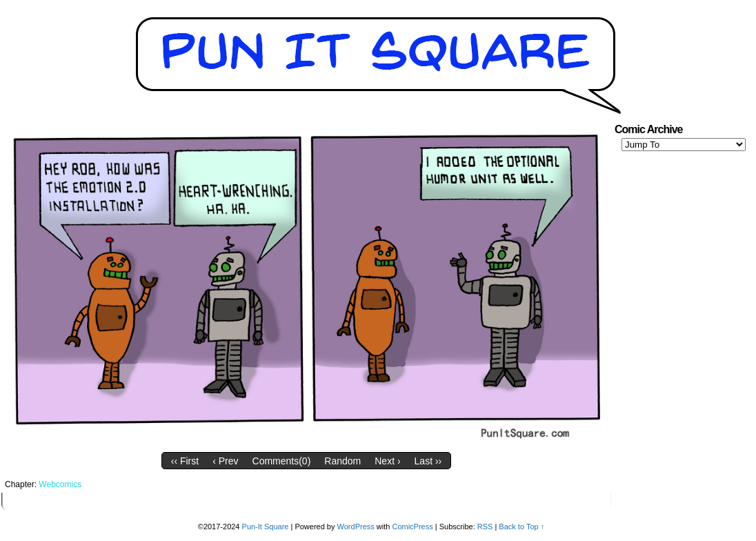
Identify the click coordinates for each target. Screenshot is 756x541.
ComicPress (412, 527)
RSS (485, 527)
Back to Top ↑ (521, 527)
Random (342, 461)
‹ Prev (225, 461)
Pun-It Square (266, 527)
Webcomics (60, 484)
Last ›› (428, 461)
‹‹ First (185, 461)
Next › (387, 461)
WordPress (356, 527)
